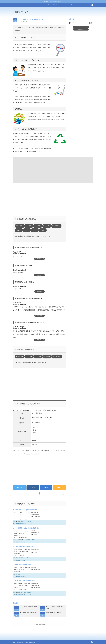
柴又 (27, 22)
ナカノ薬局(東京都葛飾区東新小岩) (23, 564)
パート (27, 230)
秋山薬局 (18, 521)
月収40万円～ (29, 226)
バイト (35, 230)
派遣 (43, 230)
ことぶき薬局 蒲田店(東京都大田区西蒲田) (55, 607)
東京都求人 (81, 27)
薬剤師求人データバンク (22, 12)
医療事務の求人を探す (53, 5)
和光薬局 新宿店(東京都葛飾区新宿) (23, 546)
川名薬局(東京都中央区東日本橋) (29, 607)
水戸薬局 (29, 51)
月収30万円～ (38, 226)
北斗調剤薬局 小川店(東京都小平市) (55, 612)
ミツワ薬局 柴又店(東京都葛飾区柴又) (24, 581)
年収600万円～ (20, 226)
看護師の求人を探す (69, 5)
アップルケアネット (20, 540)
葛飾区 (24, 22)
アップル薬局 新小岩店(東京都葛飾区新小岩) (26, 528)
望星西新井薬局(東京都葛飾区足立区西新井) (55, 494)
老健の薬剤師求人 (57, 357)
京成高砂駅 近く (56, 226)
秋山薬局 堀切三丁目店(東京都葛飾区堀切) (25, 510)
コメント (28, 454)
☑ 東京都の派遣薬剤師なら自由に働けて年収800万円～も (31, 362)
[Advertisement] (66, 13)
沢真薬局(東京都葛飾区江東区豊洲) (22, 494)
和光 (17, 558)
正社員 (19, 230)
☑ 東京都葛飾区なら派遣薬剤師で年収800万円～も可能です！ (33, 236)
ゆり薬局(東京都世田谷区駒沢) (28, 612)
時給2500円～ (47, 226)
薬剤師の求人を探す (37, 5)
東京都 (21, 22)
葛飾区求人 (81, 29)
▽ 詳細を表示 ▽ (39, 259)
